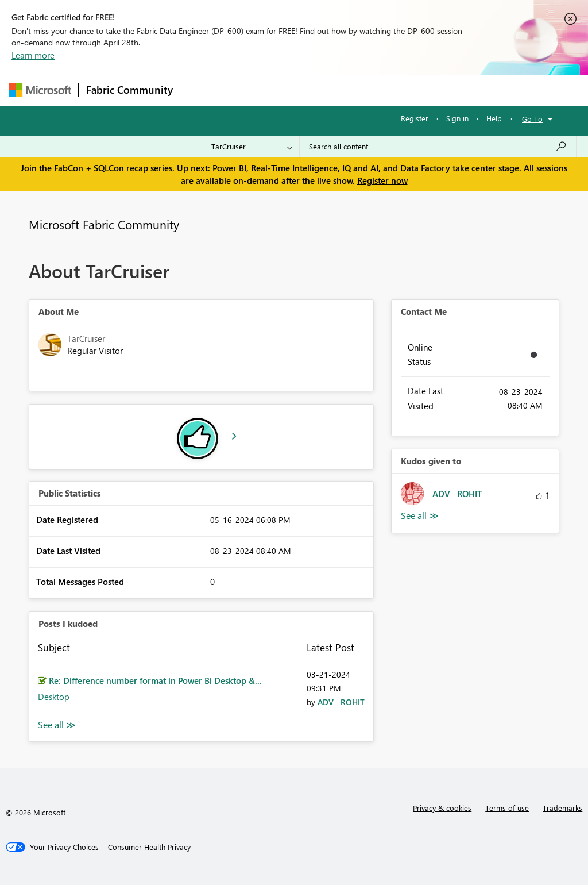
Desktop (54, 697)
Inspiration (249, 90)
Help (494, 118)
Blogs (399, 90)
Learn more (33, 55)
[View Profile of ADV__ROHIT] (341, 702)
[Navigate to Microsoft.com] (40, 90)
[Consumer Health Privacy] (149, 847)
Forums (199, 90)
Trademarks (562, 808)
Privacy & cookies (442, 808)
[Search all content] (438, 147)
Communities (348, 90)
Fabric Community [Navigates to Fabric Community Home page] (129, 90)
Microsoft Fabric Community (104, 224)
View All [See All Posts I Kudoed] (57, 725)
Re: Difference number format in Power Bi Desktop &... (155, 680)
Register (415, 118)
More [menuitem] (438, 90)
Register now (382, 180)
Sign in (457, 118)
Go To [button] (532, 119)
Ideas (297, 90)
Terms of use (507, 808)
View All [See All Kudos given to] (420, 516)
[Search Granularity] (252, 147)
